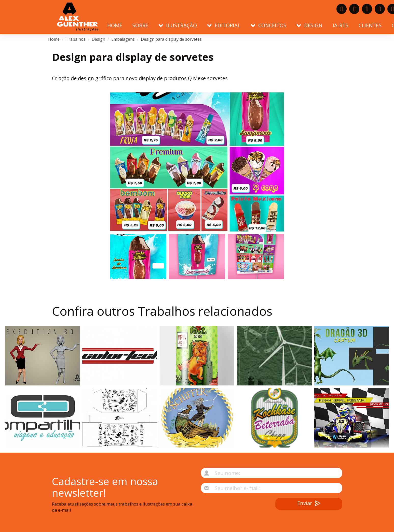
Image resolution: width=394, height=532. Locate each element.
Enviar (309, 504)
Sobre (140, 25)
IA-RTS (341, 25)
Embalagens (123, 39)
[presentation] (229, 508)
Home (115, 25)
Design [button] (309, 25)
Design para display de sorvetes (171, 39)
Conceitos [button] (268, 25)
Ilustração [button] (178, 25)
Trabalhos (76, 39)
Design (98, 39)
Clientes (370, 25)
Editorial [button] (224, 25)
